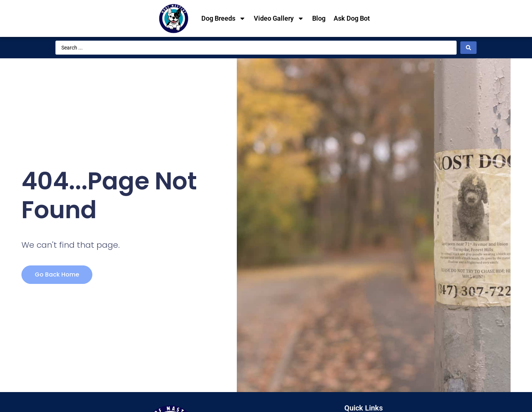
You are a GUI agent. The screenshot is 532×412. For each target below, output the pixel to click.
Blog (319, 18)
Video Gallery (279, 18)
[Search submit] (468, 48)
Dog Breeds (224, 18)
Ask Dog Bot (352, 18)
